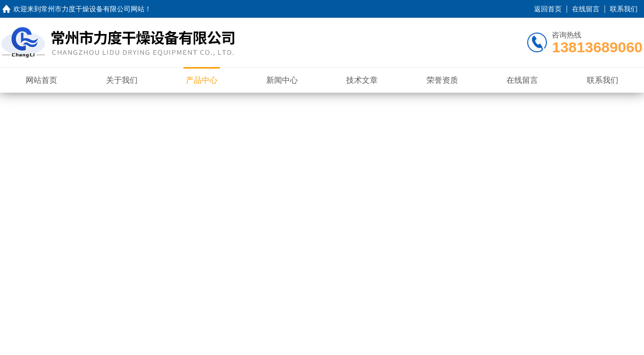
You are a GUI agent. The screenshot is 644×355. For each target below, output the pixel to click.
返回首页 (548, 9)
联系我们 (624, 9)
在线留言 (586, 9)
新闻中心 (282, 80)
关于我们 (122, 80)
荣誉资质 (442, 80)
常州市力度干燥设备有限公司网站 (93, 9)
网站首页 (41, 80)
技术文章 (362, 80)
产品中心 (202, 80)
